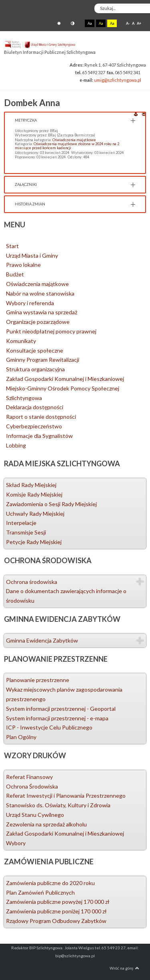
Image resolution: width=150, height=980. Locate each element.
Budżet (15, 274)
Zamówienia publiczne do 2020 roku (50, 883)
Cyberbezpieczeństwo (34, 426)
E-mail (144, 114)
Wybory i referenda (30, 303)
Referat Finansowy (29, 777)
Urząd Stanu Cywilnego (35, 815)
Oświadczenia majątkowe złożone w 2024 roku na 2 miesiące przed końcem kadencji (67, 146)
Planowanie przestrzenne (38, 680)
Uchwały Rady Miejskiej (35, 514)
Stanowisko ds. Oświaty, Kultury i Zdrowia (58, 805)
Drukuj (136, 114)
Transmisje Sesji (26, 532)
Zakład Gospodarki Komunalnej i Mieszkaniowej (65, 379)
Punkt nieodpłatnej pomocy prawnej (51, 331)
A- (128, 23)
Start (12, 246)
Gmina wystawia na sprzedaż (42, 312)
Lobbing (16, 445)
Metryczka (26, 120)
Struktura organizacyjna (35, 369)
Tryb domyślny (59, 23)
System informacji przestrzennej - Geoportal (61, 709)
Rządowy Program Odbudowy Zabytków (56, 921)
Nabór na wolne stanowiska (40, 293)
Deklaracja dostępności (35, 407)
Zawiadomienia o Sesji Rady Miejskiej (51, 504)
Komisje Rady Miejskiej (34, 494)
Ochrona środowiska (32, 582)
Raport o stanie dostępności (41, 417)
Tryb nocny (73, 23)
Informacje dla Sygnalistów (39, 436)
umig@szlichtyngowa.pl (118, 80)
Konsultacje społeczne (35, 350)
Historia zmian (30, 204)
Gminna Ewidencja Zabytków (42, 640)
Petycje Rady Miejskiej (34, 542)
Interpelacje (21, 523)
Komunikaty (21, 341)
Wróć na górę (124, 968)
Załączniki (26, 184)
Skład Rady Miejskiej (31, 485)
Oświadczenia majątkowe (74, 140)
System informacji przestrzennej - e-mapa (57, 718)
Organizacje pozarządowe (38, 322)
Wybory (16, 843)
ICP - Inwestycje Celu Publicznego (49, 727)
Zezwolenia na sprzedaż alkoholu (46, 824)
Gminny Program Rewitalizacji (43, 360)
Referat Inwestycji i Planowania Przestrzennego (66, 796)
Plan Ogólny (21, 737)
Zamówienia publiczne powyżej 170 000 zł (58, 902)
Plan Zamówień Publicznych (40, 892)
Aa (90, 23)
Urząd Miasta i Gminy (32, 255)
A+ (139, 23)
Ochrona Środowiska (32, 786)
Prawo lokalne (23, 265)
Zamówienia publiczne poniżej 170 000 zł (56, 911)
